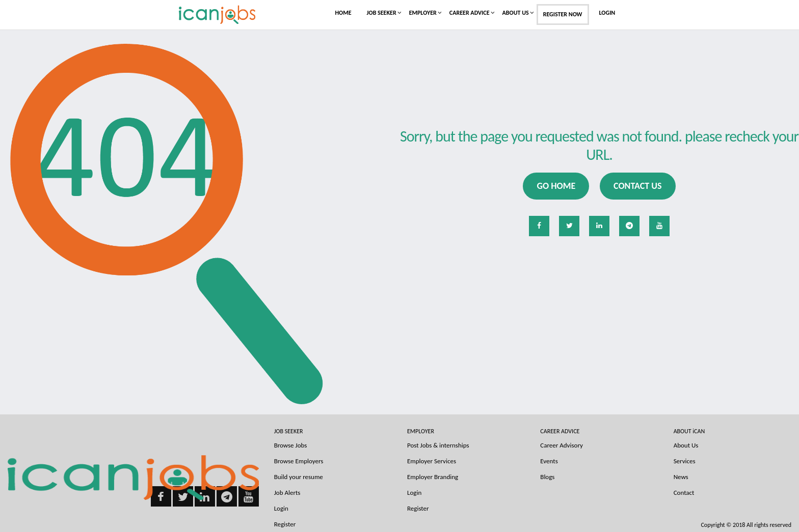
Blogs (547, 477)
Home (343, 13)
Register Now (563, 14)
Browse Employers (299, 461)
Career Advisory (562, 445)
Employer (423, 13)
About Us (516, 13)
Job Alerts (287, 493)
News (681, 477)
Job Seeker (382, 13)
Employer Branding (433, 477)
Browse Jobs (291, 445)
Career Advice (470, 13)
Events (549, 461)
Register (418, 508)
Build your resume (299, 477)
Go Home (556, 186)
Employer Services (432, 461)
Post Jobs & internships (438, 445)
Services (685, 461)
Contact (684, 493)
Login (607, 13)
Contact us (637, 186)
